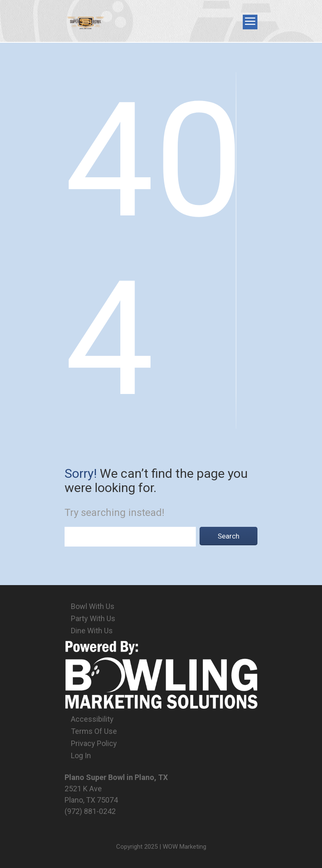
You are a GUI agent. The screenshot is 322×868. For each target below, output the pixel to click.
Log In (81, 755)
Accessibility (92, 719)
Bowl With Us (93, 606)
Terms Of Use (94, 731)
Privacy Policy (94, 743)
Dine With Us (92, 631)
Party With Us (93, 618)
